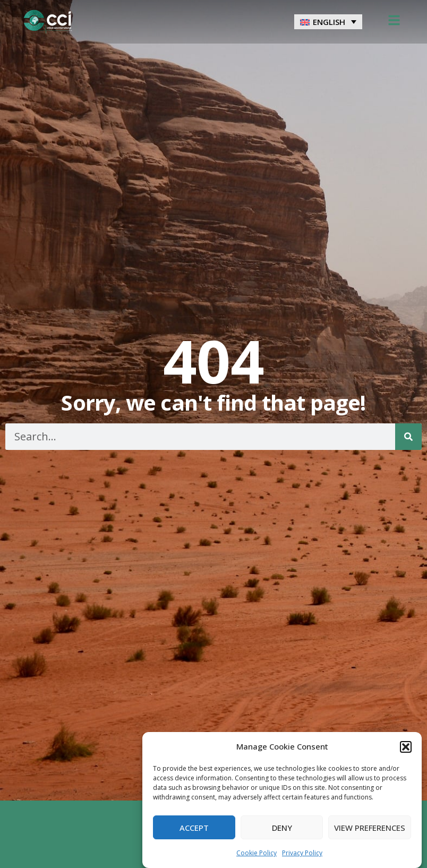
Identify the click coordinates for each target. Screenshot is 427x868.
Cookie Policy (257, 853)
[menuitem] (328, 22)
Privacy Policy (302, 853)
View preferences (370, 828)
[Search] (408, 437)
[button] (406, 747)
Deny (282, 828)
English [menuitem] (329, 22)
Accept (194, 828)
